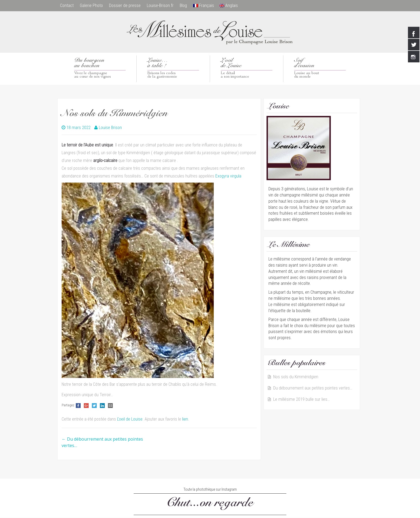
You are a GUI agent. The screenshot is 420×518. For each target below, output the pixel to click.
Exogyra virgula (228, 176)
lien (185, 419)
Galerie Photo (92, 5)
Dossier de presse (125, 5)
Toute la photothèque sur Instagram (210, 489)
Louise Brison (110, 128)
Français (205, 5)
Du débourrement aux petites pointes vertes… (313, 388)
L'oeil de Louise (130, 419)
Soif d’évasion (320, 69)
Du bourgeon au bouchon (100, 69)
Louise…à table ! (173, 69)
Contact (67, 5)
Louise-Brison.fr (161, 5)
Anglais (230, 5)
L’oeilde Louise (247, 69)
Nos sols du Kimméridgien (296, 377)
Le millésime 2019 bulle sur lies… (301, 400)
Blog (184, 5)
